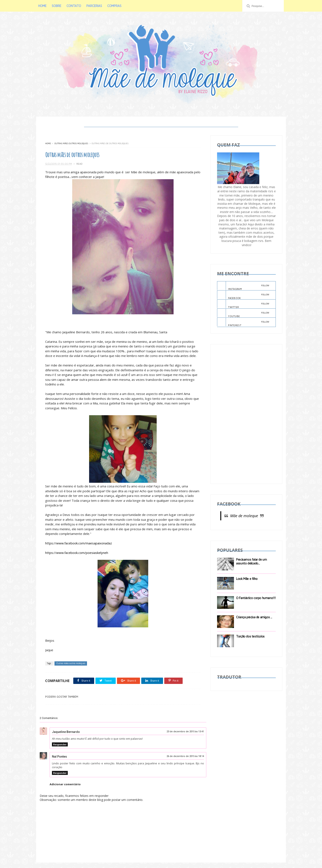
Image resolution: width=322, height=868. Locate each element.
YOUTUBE (243, 314)
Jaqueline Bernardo (66, 737)
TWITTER (243, 305)
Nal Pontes (59, 762)
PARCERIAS (96, 6)
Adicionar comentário (65, 790)
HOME (44, 6)
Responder (60, 750)
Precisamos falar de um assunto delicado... (252, 562)
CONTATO (75, 6)
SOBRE (58, 6)
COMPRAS (116, 6)
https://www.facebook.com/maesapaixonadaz (79, 549)
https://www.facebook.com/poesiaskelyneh (77, 558)
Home (48, 144)
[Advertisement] (247, 415)
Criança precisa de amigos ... (254, 618)
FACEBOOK (243, 296)
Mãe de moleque (244, 517)
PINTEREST (243, 323)
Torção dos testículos (251, 637)
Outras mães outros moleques (71, 144)
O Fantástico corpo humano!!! (256, 599)
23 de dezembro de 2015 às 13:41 (182, 737)
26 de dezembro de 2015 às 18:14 (182, 762)
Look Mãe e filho (247, 579)
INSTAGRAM (243, 286)
